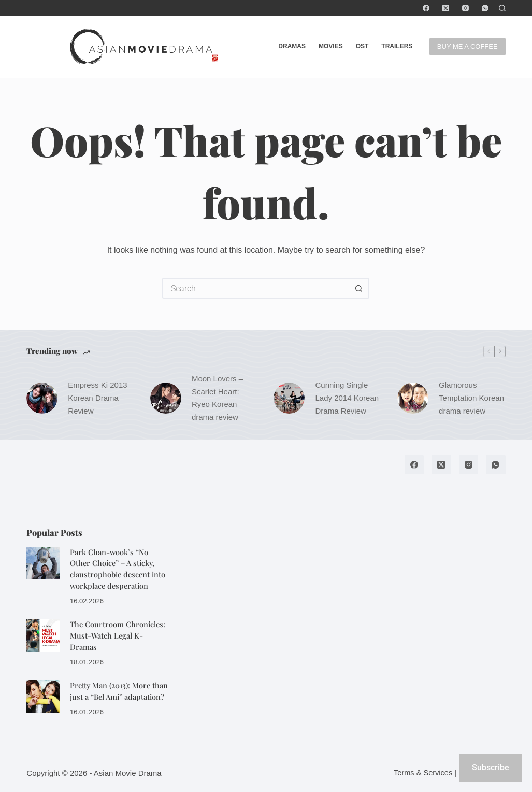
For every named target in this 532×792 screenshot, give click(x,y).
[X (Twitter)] (446, 8)
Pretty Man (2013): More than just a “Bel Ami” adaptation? (119, 691)
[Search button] (359, 288)
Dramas (292, 46)
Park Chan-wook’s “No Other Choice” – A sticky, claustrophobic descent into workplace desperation (118, 569)
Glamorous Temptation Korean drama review (471, 398)
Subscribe (491, 767)
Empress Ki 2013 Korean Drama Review (97, 398)
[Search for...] (255, 288)
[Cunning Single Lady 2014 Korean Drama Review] (289, 398)
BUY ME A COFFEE (468, 46)
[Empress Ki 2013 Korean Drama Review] (42, 398)
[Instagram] (465, 8)
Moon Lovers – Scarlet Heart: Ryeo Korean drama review (217, 398)
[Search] (502, 8)
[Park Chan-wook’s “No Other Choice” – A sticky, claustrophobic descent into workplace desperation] (43, 563)
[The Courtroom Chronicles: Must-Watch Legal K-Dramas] (43, 635)
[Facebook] (426, 8)
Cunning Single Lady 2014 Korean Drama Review (347, 398)
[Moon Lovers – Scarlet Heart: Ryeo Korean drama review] (166, 398)
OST (362, 46)
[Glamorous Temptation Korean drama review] (413, 398)
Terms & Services (423, 773)
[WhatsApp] (485, 8)
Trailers (397, 46)
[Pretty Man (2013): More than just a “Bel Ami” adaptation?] (43, 697)
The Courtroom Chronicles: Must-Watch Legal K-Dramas (118, 635)
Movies (331, 46)
